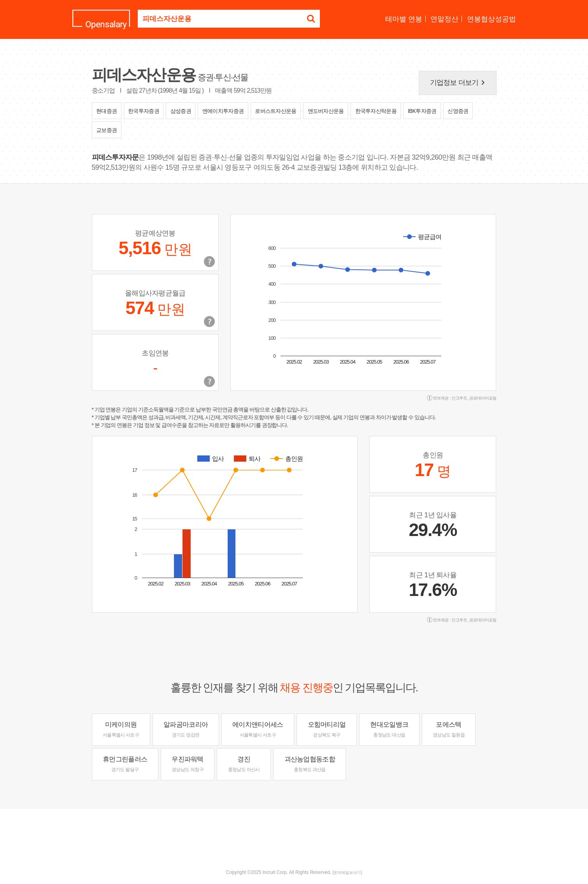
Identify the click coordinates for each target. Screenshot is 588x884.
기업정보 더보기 (459, 83)
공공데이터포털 (483, 398)
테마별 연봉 (404, 19)
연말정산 (444, 19)
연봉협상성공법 (491, 19)
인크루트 (459, 398)
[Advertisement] (294, 834)
